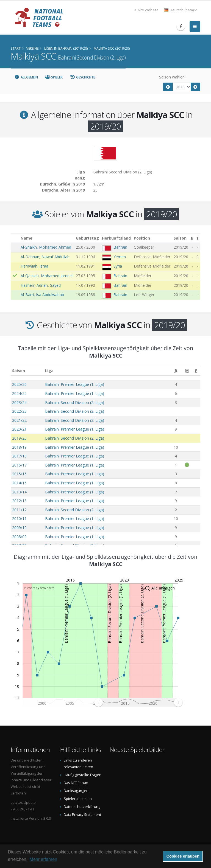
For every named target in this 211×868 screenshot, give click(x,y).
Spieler (54, 77)
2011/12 (19, 510)
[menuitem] (138, 702)
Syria (118, 266)
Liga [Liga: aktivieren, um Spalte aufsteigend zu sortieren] (49, 371)
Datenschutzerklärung (82, 807)
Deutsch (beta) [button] (180, 10)
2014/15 (19, 483)
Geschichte (82, 77)
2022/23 (19, 411)
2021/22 (19, 420)
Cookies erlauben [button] (183, 856)
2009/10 (19, 528)
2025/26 (19, 384)
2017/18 (19, 456)
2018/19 (19, 447)
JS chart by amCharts (39, 588)
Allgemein (26, 77)
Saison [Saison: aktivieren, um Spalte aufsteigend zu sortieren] (19, 371)
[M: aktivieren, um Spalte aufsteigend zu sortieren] (187, 371)
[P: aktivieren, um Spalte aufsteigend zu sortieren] (196, 371)
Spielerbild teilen (78, 799)
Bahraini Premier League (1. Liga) (75, 384)
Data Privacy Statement (82, 815)
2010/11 (19, 519)
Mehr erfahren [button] (44, 859)
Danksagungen (76, 791)
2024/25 (19, 393)
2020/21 (19, 429)
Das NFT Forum (76, 783)
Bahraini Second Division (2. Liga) (75, 402)
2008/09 (19, 537)
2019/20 (19, 438)
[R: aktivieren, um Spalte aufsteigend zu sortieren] (176, 371)
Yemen (120, 257)
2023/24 (19, 402)
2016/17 (19, 465)
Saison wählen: (172, 77)
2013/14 (19, 492)
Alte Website (146, 10)
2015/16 (19, 474)
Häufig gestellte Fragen (83, 775)
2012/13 (19, 501)
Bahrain (120, 247)
